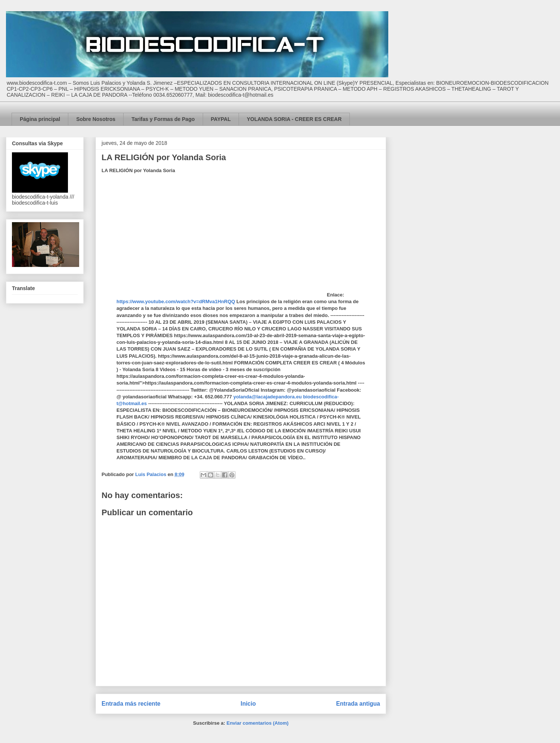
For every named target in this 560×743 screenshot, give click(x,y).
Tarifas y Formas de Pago (163, 119)
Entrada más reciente (131, 704)
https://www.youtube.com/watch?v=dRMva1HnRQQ (176, 301)
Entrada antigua (358, 704)
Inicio (248, 704)
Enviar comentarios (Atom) (258, 723)
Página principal (40, 119)
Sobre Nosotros (96, 119)
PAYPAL (221, 119)
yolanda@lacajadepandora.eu (267, 397)
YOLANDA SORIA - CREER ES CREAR (294, 119)
